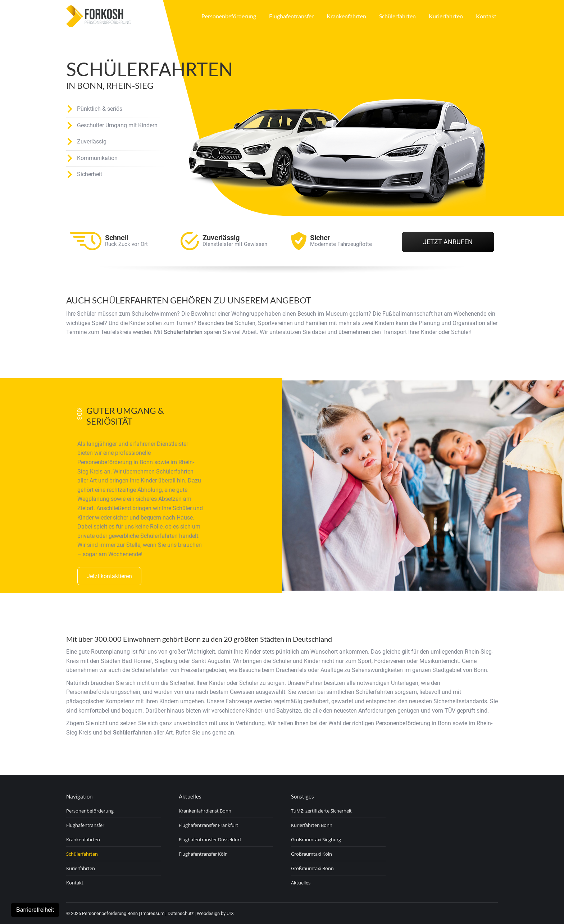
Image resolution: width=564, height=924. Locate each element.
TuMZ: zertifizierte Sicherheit (321, 811)
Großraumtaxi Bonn (312, 868)
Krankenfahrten (83, 840)
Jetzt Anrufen (448, 242)
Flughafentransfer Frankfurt (208, 825)
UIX (230, 913)
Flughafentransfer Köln (203, 854)
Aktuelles (301, 883)
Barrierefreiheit (35, 910)
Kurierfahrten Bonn (312, 825)
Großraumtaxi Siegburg (316, 840)
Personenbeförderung (90, 811)
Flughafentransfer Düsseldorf (210, 840)
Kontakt (75, 883)
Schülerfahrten (82, 854)
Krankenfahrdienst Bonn (205, 811)
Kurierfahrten (81, 868)
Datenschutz (181, 913)
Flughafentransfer (85, 825)
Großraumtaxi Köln (311, 854)
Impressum (153, 913)
